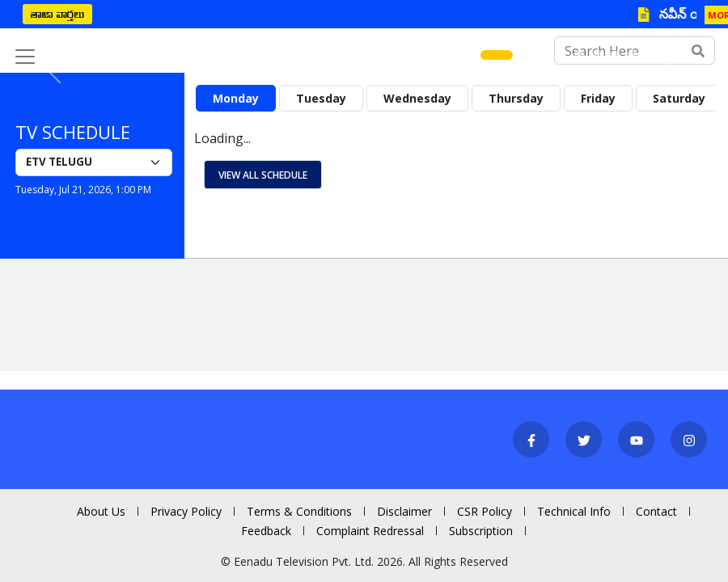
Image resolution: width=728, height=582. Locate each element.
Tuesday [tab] (321, 98)
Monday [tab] (236, 98)
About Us (101, 511)
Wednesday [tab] (417, 98)
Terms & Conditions (299, 511)
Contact (656, 511)
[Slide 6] (597, 55)
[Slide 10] (668, 55)
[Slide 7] (615, 55)
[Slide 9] (650, 55)
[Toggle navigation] (25, 57)
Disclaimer (404, 511)
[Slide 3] (544, 55)
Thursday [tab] (516, 98)
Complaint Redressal (370, 531)
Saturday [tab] (679, 98)
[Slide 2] (526, 55)
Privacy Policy (186, 511)
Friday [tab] (598, 98)
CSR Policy (485, 511)
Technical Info (574, 511)
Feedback (266, 531)
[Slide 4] (561, 55)
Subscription (481, 531)
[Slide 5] (579, 55)
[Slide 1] (497, 55)
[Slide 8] (633, 55)
